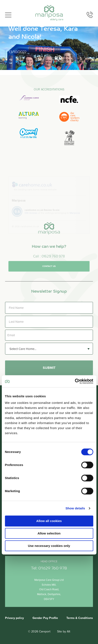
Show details (75, 508)
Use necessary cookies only (49, 546)
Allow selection (49, 533)
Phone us (90, 15)
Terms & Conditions (80, 618)
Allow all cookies (49, 521)
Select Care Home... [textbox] (23, 349)
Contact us (49, 271)
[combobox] (49, 349)
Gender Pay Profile (45, 618)
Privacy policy (14, 618)
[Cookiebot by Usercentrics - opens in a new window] (75, 381)
